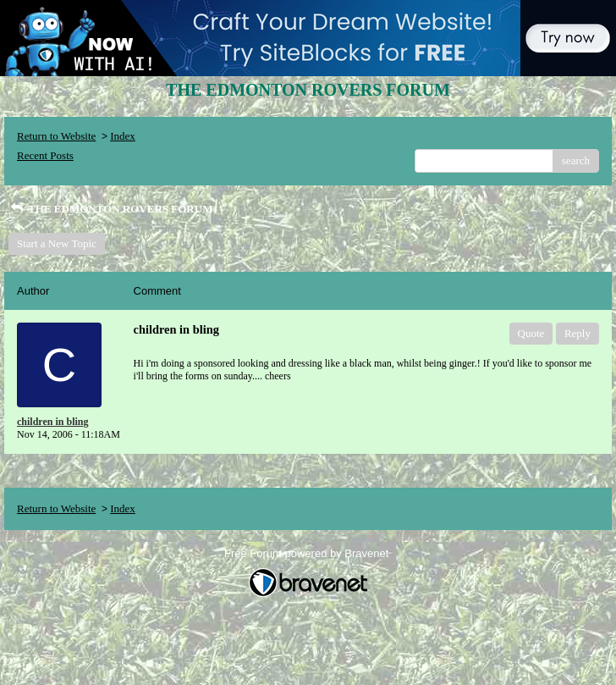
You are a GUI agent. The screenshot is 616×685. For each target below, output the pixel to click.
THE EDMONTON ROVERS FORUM (110, 209)
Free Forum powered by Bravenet (308, 553)
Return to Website (56, 136)
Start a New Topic (57, 243)
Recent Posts (45, 155)
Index (123, 136)
